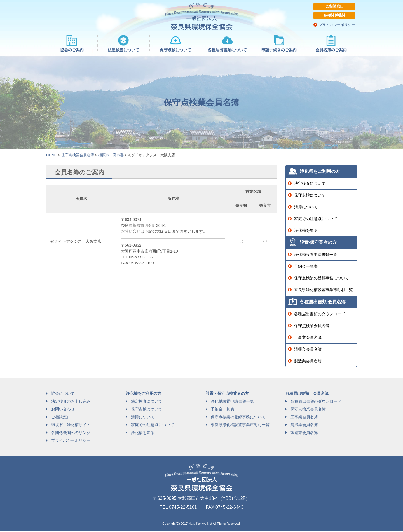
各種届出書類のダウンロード (320, 315)
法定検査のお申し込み (71, 402)
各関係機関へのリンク (71, 433)
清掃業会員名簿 (308, 350)
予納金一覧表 (306, 267)
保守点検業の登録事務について (322, 279)
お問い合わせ (63, 410)
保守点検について (310, 196)
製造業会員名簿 (308, 362)
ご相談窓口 (334, 7)
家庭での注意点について (316, 220)
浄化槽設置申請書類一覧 (316, 255)
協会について (63, 394)
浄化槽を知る (306, 231)
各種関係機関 (334, 16)
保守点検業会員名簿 (312, 326)
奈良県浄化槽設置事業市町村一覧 (324, 291)
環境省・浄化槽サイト (71, 426)
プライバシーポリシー (337, 25)
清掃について (306, 208)
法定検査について (310, 184)
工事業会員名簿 (308, 338)
